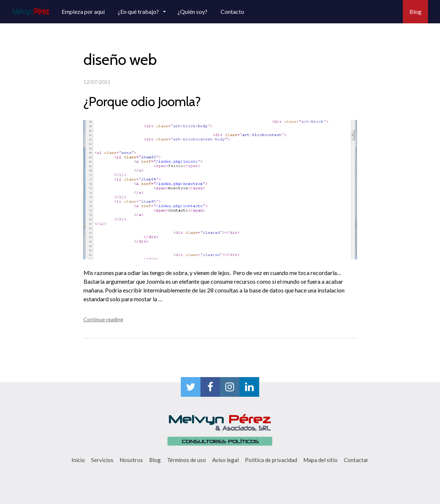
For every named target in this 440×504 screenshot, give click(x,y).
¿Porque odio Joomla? (142, 101)
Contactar (356, 460)
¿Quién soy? (192, 11)
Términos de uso (186, 460)
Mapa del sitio (320, 460)
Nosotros (131, 460)
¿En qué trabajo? (139, 11)
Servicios (102, 460)
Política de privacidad (271, 460)
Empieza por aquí (83, 11)
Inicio (78, 460)
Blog (415, 11)
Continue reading (103, 319)
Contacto (232, 11)
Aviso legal (225, 460)
